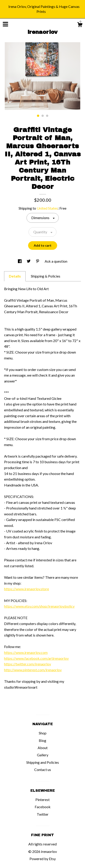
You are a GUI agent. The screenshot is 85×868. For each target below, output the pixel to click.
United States (47, 208)
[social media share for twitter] (29, 261)
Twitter (43, 814)
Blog (42, 740)
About (43, 748)
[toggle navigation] (5, 24)
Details (15, 276)
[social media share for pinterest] (38, 261)
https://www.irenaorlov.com (26, 652)
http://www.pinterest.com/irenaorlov (33, 670)
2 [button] (43, 116)
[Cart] (80, 25)
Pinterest (42, 800)
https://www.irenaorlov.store (27, 589)
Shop (43, 733)
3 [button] (47, 116)
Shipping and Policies (43, 762)
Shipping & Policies (46, 276)
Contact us (43, 770)
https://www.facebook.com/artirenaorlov (36, 658)
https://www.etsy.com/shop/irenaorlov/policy (39, 606)
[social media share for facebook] (20, 261)
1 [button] (38, 116)
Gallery (43, 755)
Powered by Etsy (43, 859)
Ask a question (56, 261)
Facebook (43, 807)
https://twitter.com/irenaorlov (28, 664)
